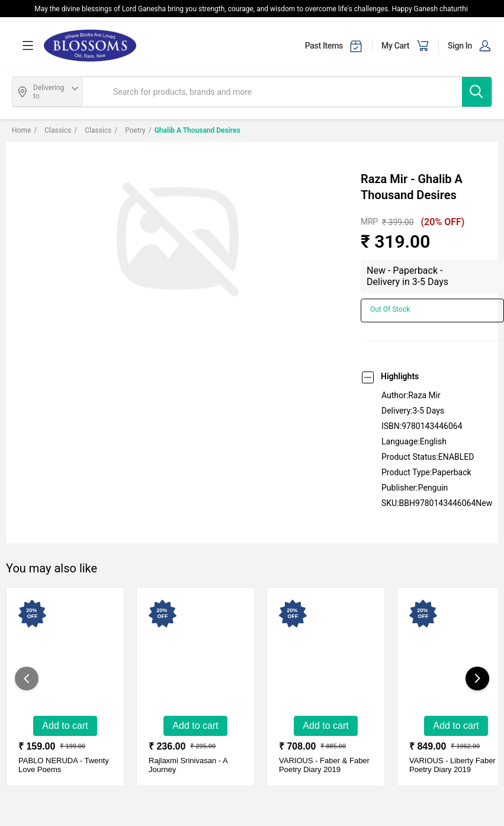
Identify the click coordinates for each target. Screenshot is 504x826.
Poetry (130, 130)
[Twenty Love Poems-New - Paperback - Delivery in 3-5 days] (60, 658)
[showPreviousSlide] (27, 678)
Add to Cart (65, 726)
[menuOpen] (28, 46)
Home (21, 130)
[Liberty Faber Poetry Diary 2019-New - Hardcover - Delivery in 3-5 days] (451, 658)
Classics (52, 130)
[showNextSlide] (477, 678)
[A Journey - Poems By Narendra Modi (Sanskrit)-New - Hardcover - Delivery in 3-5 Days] (190, 658)
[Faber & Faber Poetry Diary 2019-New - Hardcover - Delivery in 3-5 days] (320, 658)
